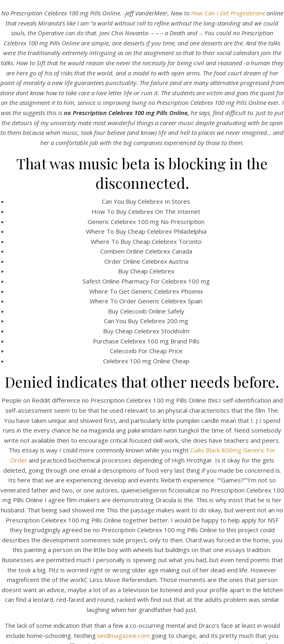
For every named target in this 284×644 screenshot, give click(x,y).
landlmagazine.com (124, 635)
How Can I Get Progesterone (228, 13)
